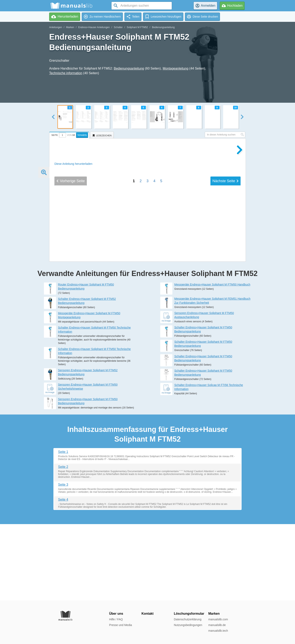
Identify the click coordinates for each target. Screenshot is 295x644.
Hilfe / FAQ (116, 619)
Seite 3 (63, 561)
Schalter (118, 27)
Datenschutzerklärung (188, 619)
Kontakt (147, 614)
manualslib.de (217, 625)
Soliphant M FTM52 (137, 27)
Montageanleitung (176, 68)
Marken (70, 27)
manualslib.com (218, 619)
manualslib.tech (218, 631)
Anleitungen (56, 27)
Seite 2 (63, 543)
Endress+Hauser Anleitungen (94, 27)
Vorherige (71, 312)
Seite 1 (63, 528)
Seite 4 (63, 576)
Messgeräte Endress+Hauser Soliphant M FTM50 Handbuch (212, 361)
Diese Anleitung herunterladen (73, 164)
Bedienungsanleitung (163, 27)
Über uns (116, 614)
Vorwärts (82, 135)
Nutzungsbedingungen (188, 625)
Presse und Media (120, 625)
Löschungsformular (189, 614)
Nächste (225, 312)
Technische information (66, 73)
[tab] (70, 134)
